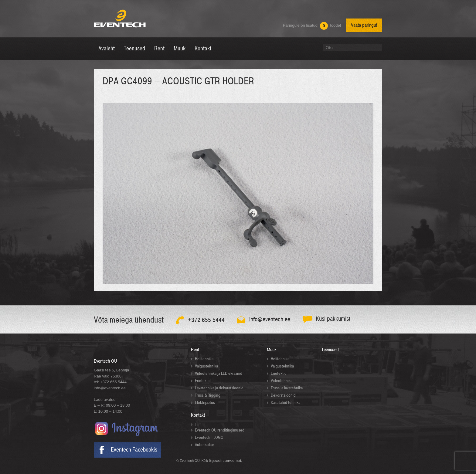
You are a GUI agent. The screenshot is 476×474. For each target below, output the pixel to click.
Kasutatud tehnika (286, 403)
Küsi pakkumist (333, 319)
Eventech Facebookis (134, 450)
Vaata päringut (364, 25)
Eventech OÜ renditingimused (220, 430)
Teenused (330, 350)
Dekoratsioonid (283, 395)
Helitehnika (204, 359)
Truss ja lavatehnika (287, 388)
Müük (272, 350)
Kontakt (198, 415)
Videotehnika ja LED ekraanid (219, 373)
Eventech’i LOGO (209, 437)
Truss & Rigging (208, 395)
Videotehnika (282, 381)
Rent (195, 350)
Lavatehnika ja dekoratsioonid (219, 388)
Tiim (198, 424)
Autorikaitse (205, 445)
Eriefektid (203, 381)
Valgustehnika (206, 366)
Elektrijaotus (205, 403)
